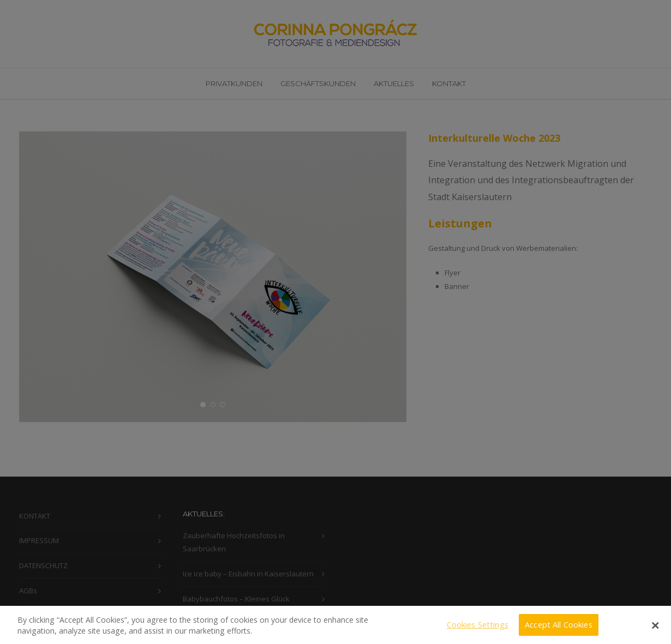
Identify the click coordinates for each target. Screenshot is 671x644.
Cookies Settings (478, 629)
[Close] (656, 630)
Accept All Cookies (559, 629)
